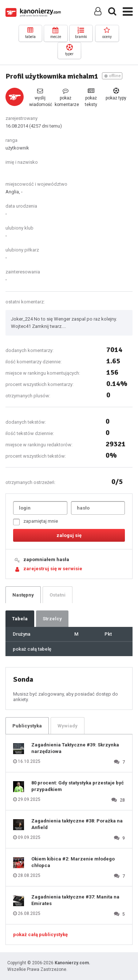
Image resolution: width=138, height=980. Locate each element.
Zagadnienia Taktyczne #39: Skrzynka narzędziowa (75, 748)
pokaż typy (116, 94)
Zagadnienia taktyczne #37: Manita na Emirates (75, 900)
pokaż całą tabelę (32, 649)
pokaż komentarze (66, 97)
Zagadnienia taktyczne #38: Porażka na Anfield (77, 824)
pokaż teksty (91, 97)
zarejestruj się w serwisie (53, 569)
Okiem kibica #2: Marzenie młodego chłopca (73, 862)
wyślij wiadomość (40, 97)
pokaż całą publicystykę (40, 934)
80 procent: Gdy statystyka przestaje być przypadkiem (78, 786)
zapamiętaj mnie (36, 522)
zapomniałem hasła (46, 559)
